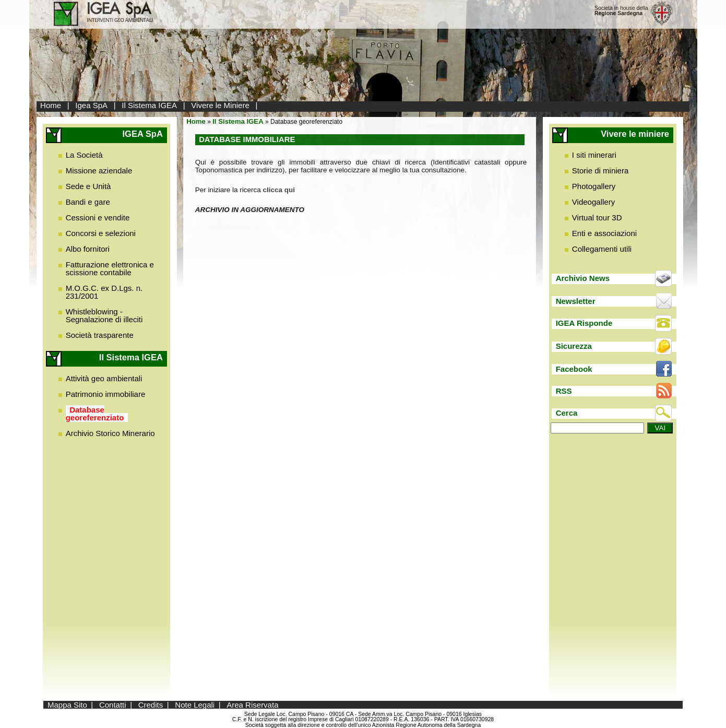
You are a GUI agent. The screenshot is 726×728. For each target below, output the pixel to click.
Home (51, 105)
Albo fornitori (88, 249)
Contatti (113, 705)
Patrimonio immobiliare (106, 394)
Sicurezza (574, 346)
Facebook (574, 369)
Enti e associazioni (604, 233)
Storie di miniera (600, 171)
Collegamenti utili (602, 249)
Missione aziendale (99, 171)
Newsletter (576, 301)
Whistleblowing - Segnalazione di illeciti (104, 315)
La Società (84, 155)
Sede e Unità (88, 186)
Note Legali (195, 705)
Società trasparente (100, 335)
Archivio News (583, 278)
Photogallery (594, 186)
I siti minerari (594, 155)
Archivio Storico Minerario (110, 433)
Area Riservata (252, 705)
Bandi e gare (88, 202)
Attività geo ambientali (104, 378)
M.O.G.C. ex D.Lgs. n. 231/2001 (104, 292)
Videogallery (593, 202)
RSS (564, 391)
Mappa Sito (67, 705)
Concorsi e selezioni (101, 233)
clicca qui (279, 190)
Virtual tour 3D (597, 218)
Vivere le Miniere (220, 105)
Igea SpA (91, 105)
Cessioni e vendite (98, 218)
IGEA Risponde (584, 323)
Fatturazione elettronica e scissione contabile (110, 268)
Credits (151, 705)
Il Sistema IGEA (149, 105)
